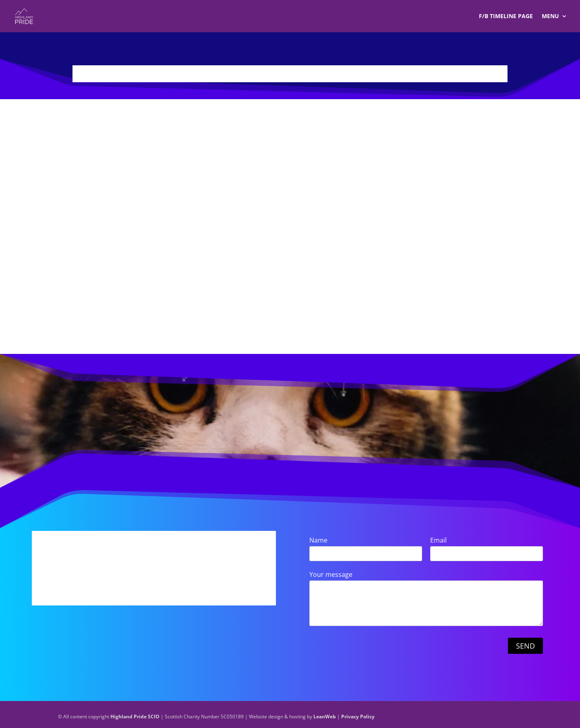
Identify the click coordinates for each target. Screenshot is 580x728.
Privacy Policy (358, 717)
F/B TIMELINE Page (506, 17)
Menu (550, 17)
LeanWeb (325, 717)
